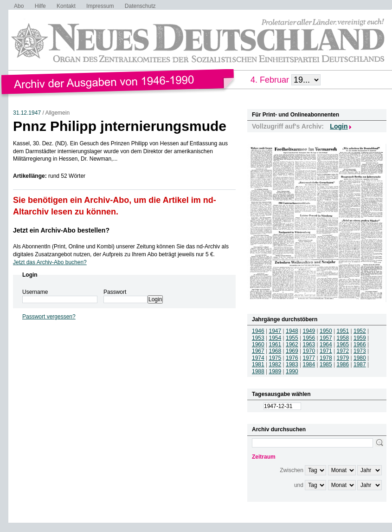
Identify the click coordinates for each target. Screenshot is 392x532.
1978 (326, 358)
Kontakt (66, 6)
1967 (258, 351)
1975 (275, 358)
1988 (258, 371)
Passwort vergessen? (49, 317)
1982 (275, 364)
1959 (360, 338)
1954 (275, 338)
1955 (292, 338)
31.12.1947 (27, 113)
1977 (309, 358)
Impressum (100, 6)
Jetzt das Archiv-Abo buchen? (50, 262)
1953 (258, 338)
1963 (309, 344)
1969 (292, 351)
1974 (258, 358)
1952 (360, 331)
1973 (360, 351)
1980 (360, 358)
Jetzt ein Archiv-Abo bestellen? (61, 230)
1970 (309, 351)
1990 (292, 371)
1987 (360, 364)
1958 (343, 338)
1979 (343, 358)
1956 (309, 338)
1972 (343, 351)
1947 (275, 331)
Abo (19, 6)
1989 (275, 371)
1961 (275, 344)
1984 (309, 364)
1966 (360, 344)
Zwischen (292, 470)
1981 (258, 364)
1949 (309, 331)
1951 (343, 331)
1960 (258, 344)
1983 (292, 364)
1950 (326, 331)
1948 (292, 331)
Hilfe (40, 6)
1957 (326, 338)
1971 (326, 351)
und (299, 485)
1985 (326, 364)
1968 (275, 351)
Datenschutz (140, 6)
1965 (343, 344)
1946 (258, 331)
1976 (292, 358)
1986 (343, 364)
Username (35, 292)
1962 (292, 344)
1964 (326, 344)
